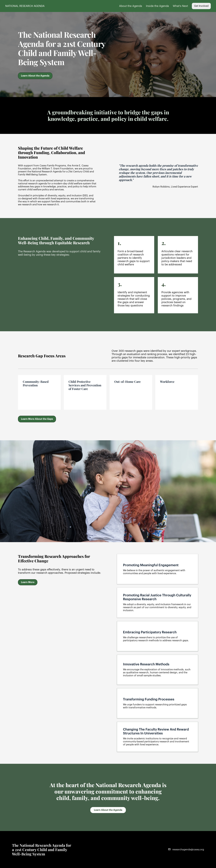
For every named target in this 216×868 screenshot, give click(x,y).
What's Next (180, 6)
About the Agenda (131, 6)
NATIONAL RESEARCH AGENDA (25, 6)
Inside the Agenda (157, 6)
